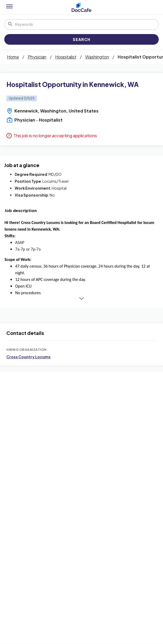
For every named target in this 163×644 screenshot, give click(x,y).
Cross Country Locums (28, 357)
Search (81, 39)
